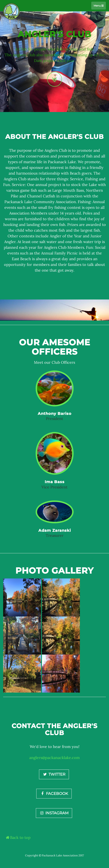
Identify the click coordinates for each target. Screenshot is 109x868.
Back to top (18, 837)
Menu (99, 6)
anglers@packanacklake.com (54, 758)
